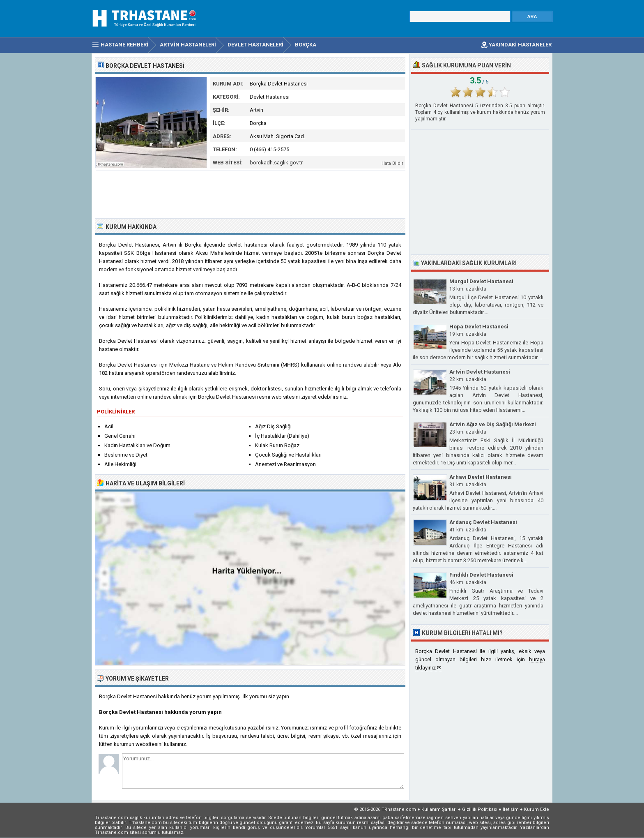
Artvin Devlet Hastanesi (480, 372)
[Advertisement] (251, 194)
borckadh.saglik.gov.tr (276, 163)
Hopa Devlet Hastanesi (479, 327)
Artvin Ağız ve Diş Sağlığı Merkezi (493, 424)
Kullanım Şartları (439, 809)
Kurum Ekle (537, 809)
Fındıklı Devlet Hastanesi (481, 575)
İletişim (511, 809)
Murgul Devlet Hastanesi (481, 281)
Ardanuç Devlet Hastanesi (483, 522)
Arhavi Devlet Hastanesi (481, 477)
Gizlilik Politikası (480, 809)
